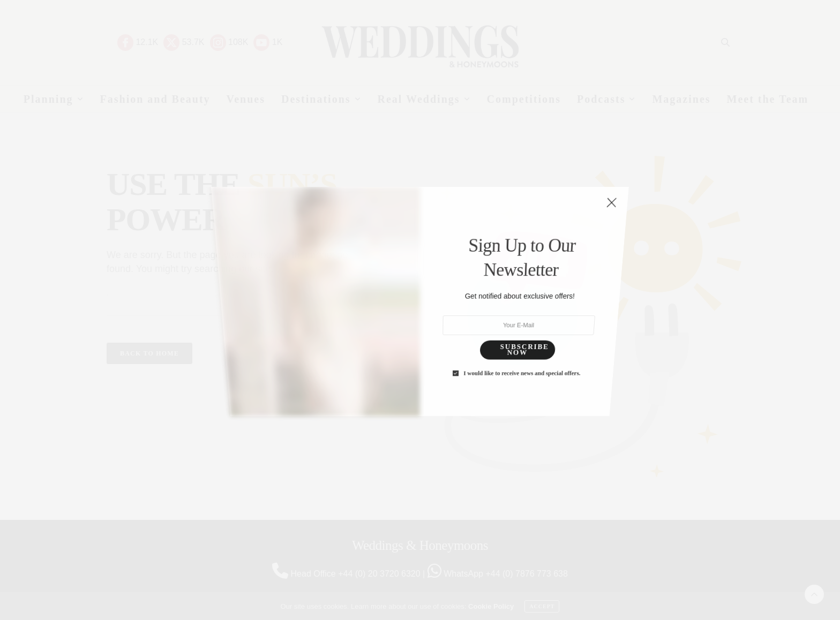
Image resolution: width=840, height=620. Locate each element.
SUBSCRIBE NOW (507, 271)
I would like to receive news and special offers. (503, 282)
